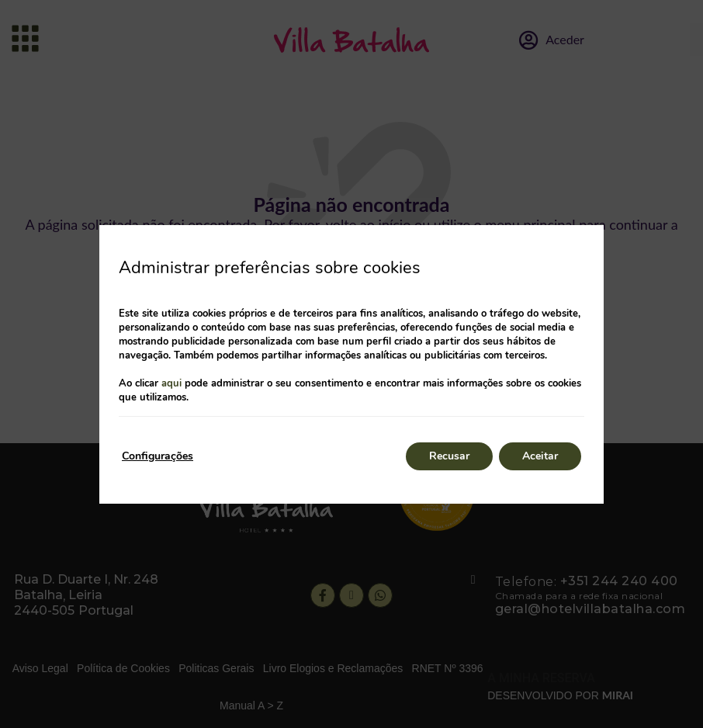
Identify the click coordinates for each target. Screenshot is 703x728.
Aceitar (540, 456)
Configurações (158, 456)
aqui (171, 383)
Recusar (449, 456)
